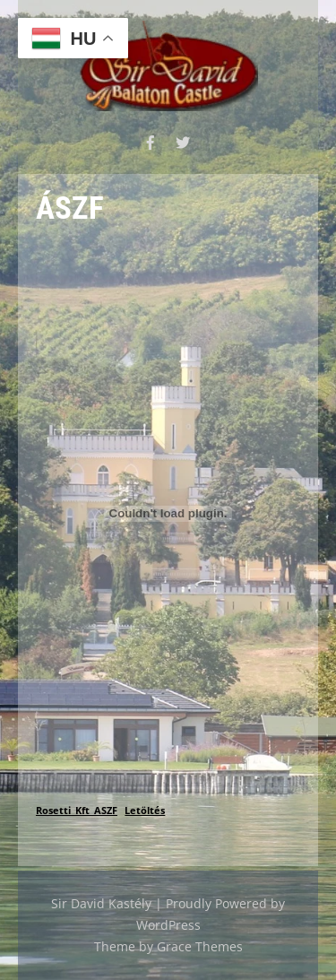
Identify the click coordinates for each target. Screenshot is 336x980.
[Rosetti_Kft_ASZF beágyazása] (168, 514)
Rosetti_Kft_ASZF (77, 810)
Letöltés (145, 810)
